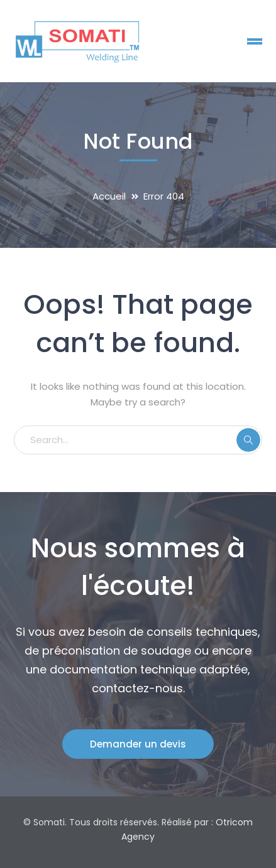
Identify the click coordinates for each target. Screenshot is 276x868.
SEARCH (248, 440)
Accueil (109, 196)
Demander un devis (138, 744)
